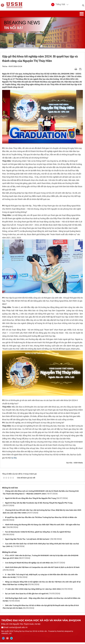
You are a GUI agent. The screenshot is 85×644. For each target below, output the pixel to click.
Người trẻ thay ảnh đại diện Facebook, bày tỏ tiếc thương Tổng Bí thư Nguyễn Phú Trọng (39, 504)
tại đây (14, 460)
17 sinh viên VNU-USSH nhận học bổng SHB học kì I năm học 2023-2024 (33, 591)
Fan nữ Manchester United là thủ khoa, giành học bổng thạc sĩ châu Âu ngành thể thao (38, 533)
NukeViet (60, 633)
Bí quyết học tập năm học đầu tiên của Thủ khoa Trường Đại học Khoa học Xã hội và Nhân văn (41, 519)
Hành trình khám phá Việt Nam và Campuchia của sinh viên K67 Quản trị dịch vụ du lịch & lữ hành (42, 569)
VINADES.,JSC (7, 635)
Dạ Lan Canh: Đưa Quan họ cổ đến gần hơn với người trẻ (27, 595)
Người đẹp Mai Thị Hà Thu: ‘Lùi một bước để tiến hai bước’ (27, 541)
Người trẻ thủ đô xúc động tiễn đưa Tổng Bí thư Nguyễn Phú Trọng (30, 500)
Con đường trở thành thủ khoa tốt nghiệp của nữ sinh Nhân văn (29, 564)
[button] (58, 5)
